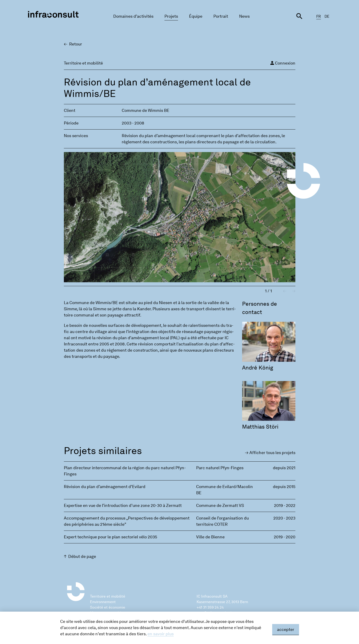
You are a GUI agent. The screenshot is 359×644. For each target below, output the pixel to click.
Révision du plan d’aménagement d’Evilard (105, 487)
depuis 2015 (284, 487)
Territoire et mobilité (108, 596)
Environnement (103, 602)
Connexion (282, 63)
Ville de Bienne (210, 537)
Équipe (196, 16)
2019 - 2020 (285, 537)
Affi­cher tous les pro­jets (272, 453)
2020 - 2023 (284, 518)
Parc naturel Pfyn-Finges (220, 468)
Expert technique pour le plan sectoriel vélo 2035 (110, 537)
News (244, 16)
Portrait (221, 16)
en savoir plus (161, 634)
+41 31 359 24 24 (210, 607)
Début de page (82, 556)
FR (319, 16)
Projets (171, 16)
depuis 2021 (284, 468)
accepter (286, 630)
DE (327, 16)
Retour (76, 44)
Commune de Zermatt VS (220, 506)
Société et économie (108, 607)
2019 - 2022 (285, 506)
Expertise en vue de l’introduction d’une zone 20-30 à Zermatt (123, 506)
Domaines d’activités (133, 16)
